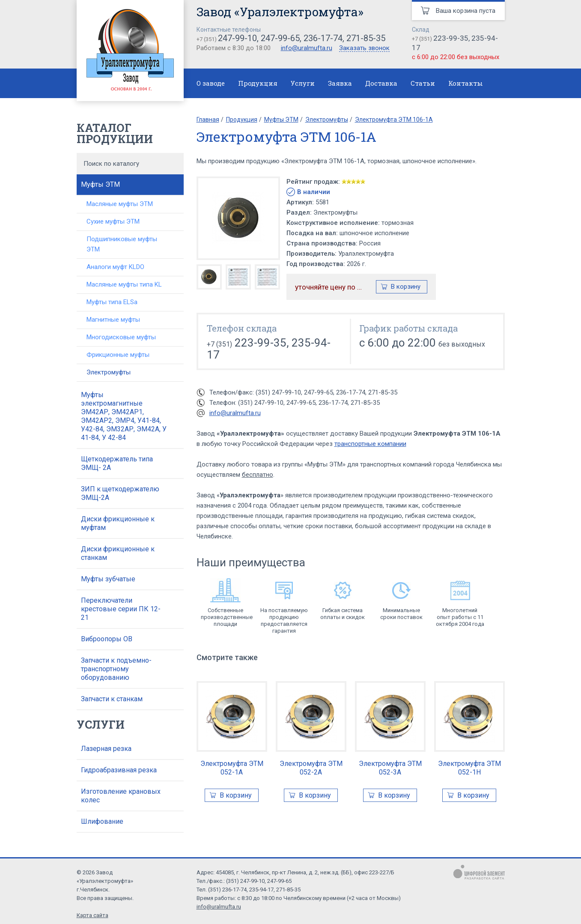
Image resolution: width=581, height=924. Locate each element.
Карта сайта (92, 915)
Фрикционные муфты (118, 355)
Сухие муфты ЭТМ (113, 221)
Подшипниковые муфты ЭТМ (122, 244)
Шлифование (102, 821)
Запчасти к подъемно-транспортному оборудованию (116, 669)
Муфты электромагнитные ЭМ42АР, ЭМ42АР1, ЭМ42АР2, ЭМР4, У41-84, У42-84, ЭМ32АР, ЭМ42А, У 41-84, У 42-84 (124, 416)
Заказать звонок (364, 48)
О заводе (211, 83)
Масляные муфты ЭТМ (120, 204)
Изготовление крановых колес (121, 796)
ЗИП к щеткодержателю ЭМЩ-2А (120, 493)
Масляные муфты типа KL (124, 284)
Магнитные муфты (113, 320)
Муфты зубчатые (108, 579)
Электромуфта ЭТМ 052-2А (311, 768)
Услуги (303, 83)
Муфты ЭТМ (100, 184)
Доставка (381, 83)
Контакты (466, 83)
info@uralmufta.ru (307, 48)
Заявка (340, 83)
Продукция (258, 83)
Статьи (423, 83)
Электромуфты (109, 372)
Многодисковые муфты (121, 337)
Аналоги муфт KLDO (115, 267)
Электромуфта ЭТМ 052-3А (390, 768)
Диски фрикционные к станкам (118, 553)
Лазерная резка (106, 749)
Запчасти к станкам (112, 699)
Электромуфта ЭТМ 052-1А (232, 768)
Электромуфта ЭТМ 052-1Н (469, 768)
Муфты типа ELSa (112, 302)
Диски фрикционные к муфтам (118, 523)
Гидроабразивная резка (119, 770)
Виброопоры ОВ (107, 639)
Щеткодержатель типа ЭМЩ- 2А (117, 463)
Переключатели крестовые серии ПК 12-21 (121, 609)
